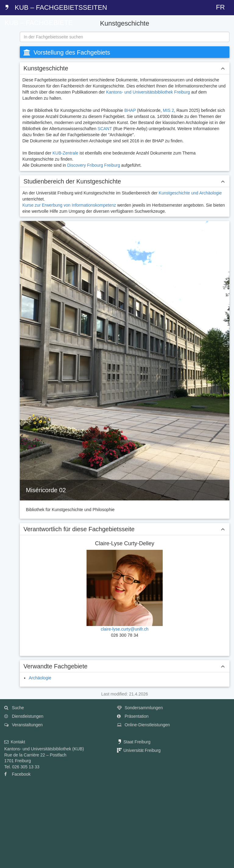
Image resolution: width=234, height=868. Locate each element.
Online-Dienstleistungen (144, 725)
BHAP (130, 110)
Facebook (17, 774)
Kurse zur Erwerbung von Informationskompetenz (69, 205)
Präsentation (133, 716)
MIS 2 (169, 110)
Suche (14, 708)
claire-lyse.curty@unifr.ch (125, 629)
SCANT (105, 129)
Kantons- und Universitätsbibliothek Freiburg (148, 92)
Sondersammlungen (140, 708)
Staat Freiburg (134, 742)
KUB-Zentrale (65, 153)
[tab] (8, 46)
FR (220, 7)
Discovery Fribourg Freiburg (94, 165)
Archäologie (40, 678)
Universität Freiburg (139, 750)
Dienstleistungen (24, 716)
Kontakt (15, 742)
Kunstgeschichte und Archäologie (190, 193)
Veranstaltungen (23, 725)
